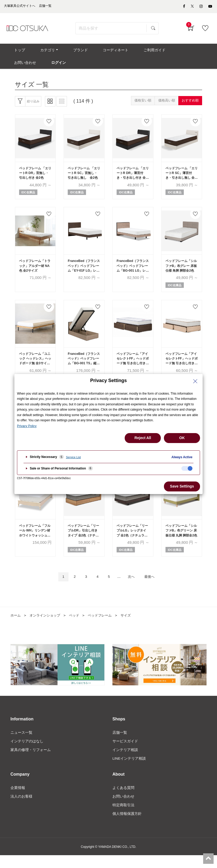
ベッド (78, 626)
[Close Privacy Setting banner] (195, 381)
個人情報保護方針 (127, 826)
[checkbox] (187, 468)
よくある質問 (123, 800)
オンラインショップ (47, 626)
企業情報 (18, 800)
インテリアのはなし (27, 753)
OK (182, 438)
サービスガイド (125, 753)
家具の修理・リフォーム (31, 761)
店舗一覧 (120, 744)
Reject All (143, 438)
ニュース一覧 (21, 744)
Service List (73, 457)
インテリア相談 (125, 761)
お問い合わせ (123, 809)
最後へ (153, 588)
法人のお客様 (21, 809)
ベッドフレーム (105, 626)
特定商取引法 (123, 817)
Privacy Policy (27, 426)
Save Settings (182, 486)
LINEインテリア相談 (129, 770)
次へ (133, 588)
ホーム (16, 626)
